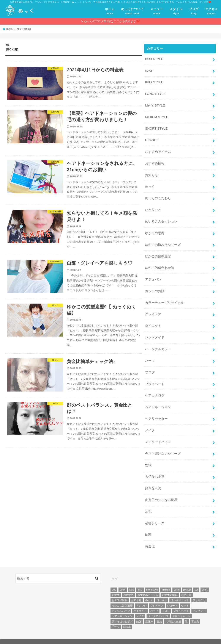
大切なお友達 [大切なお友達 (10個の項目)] (173, 613)
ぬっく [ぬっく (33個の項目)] (149, 592)
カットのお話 (155, 287)
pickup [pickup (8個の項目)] (187, 581)
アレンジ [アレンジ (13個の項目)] (141, 597)
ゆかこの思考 (155, 230)
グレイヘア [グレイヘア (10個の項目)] (157, 597)
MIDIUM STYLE (156, 116)
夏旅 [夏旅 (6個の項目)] (159, 613)
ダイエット (153, 321)
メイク (150, 424)
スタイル (176, 11)
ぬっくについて (132, 11)
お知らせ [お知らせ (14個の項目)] (136, 592)
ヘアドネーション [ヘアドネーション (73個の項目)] (122, 608)
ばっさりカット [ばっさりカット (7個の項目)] (180, 592)
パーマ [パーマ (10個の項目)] (154, 602)
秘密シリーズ (155, 515)
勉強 (148, 458)
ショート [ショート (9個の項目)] (172, 597)
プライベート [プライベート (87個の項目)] (181, 602)
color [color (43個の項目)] (123, 581)
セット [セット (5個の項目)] (185, 597)
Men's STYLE (155, 105)
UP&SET (151, 139)
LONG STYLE (155, 93)
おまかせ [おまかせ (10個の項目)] (186, 586)
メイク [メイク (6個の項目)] (140, 608)
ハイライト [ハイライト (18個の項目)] (140, 602)
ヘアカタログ (155, 390)
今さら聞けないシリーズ (163, 447)
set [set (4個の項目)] (196, 581)
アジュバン (153, 276)
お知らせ (152, 173)
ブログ (194, 11)
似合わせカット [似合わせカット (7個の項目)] (181, 608)
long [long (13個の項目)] (140, 581)
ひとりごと (153, 207)
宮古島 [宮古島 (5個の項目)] (195, 613)
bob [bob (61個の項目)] (114, 581)
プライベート (155, 378)
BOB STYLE (154, 59)
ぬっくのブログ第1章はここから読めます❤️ (112, 21)
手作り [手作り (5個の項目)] (116, 618)
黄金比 (150, 538)
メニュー (156, 11)
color (148, 70)
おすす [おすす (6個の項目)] (116, 586)
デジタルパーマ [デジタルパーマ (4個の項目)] (121, 602)
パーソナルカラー (158, 344)
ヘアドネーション (158, 401)
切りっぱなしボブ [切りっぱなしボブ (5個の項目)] (122, 613)
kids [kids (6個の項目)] (132, 581)
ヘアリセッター (156, 412)
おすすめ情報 (155, 161)
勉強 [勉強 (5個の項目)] (139, 613)
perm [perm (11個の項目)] (177, 581)
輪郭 (148, 526)
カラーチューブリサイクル (164, 298)
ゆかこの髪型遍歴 (158, 253)
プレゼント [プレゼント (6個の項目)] (199, 602)
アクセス (211, 11)
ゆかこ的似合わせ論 (160, 264)
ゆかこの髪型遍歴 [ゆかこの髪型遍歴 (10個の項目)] (122, 597)
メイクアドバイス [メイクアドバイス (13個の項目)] (158, 608)
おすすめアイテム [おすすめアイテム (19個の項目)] (148, 586)
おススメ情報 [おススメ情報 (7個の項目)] (120, 592)
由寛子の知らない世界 (161, 492)
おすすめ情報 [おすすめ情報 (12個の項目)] (170, 586)
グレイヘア (153, 310)
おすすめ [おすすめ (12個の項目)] (128, 586)
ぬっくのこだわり (158, 196)
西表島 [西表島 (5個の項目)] (127, 618)
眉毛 (148, 504)
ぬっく (150, 184)
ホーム (110, 11)
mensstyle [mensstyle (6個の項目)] (152, 581)
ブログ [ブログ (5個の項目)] (166, 602)
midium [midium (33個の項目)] (166, 581)
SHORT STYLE (156, 127)
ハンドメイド (155, 333)
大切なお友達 (155, 469)
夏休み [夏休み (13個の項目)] (149, 613)
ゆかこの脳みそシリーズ (163, 241)
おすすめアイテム (158, 150)
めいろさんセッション (161, 219)
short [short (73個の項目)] (205, 581)
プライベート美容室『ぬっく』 (51, 637)
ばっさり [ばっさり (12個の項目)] (162, 592)
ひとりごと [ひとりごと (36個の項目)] (199, 592)
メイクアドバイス (158, 435)
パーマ (150, 355)
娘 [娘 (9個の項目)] (186, 613)
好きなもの (153, 481)
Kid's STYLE (154, 82)
